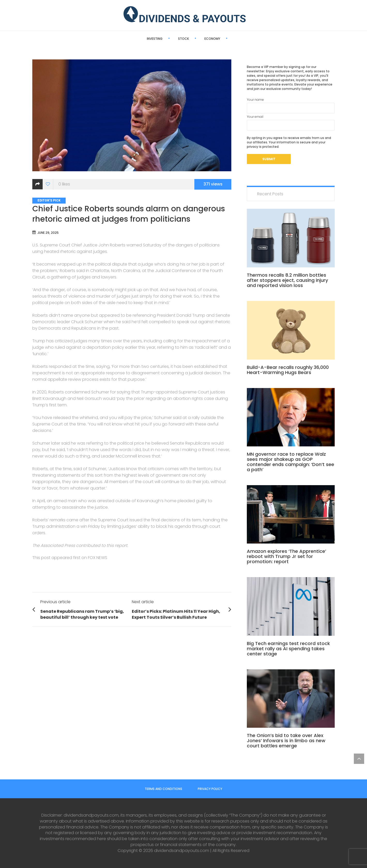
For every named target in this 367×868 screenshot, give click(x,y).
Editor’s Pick (228, 39)
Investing (136, 39)
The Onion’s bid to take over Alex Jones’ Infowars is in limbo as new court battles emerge (286, 741)
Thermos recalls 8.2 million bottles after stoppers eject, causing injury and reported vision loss (287, 280)
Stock (165, 39)
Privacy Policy (210, 789)
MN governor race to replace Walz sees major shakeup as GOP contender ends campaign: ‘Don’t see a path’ (290, 462)
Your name (291, 105)
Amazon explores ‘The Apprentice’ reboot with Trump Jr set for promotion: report (286, 556)
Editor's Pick (49, 200)
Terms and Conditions (163, 789)
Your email (291, 122)
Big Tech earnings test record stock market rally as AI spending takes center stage (288, 649)
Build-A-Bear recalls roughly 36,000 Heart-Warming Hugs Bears (288, 370)
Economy (194, 39)
